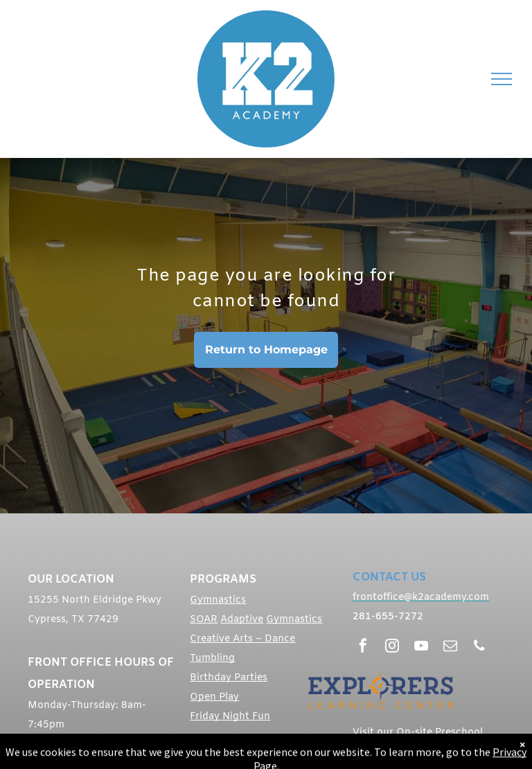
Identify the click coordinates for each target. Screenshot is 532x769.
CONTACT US (389, 577)
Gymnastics (218, 600)
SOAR (204, 620)
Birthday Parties (229, 678)
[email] (450, 647)
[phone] (479, 647)
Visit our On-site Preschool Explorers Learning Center (418, 739)
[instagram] (392, 647)
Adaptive (242, 620)
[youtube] (421, 647)
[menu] (502, 79)
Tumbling (212, 658)
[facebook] (363, 647)
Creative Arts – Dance (242, 639)
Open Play (214, 697)
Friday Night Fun (230, 717)
